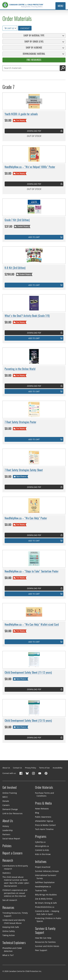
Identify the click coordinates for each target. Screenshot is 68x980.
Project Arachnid (43, 867)
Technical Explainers (14, 943)
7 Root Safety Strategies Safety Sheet (24, 470)
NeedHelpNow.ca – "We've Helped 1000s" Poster (30, 167)
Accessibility (58, 768)
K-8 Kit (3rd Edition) (15, 268)
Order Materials (44, 787)
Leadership (8, 830)
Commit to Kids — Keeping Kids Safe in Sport (47, 913)
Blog (37, 813)
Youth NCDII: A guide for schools (21, 114)
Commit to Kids (42, 850)
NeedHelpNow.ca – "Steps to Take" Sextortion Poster (32, 571)
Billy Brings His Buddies (46, 895)
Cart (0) (9, 28)
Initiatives (41, 862)
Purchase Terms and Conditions (45, 794)
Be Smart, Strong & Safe (46, 903)
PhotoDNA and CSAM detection (12, 950)
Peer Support (41, 950)
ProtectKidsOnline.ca (45, 907)
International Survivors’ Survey (46, 877)
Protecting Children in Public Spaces (48, 920)
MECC (5, 797)
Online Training (10, 793)
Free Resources (34, 60)
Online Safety (9, 931)
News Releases (42, 809)
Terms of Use (44, 768)
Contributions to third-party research (15, 867)
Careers (6, 805)
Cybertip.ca (40, 842)
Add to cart (34, 237)
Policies (7, 846)
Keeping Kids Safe (11, 927)
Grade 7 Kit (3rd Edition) (17, 220)
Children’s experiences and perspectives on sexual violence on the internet (15, 893)
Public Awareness (43, 817)
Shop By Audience (34, 48)
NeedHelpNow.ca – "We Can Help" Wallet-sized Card (32, 624)
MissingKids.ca (42, 846)
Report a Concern (12, 853)
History (6, 826)
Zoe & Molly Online (44, 899)
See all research (10, 900)
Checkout (25, 28)
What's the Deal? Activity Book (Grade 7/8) (27, 316)
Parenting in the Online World (20, 369)
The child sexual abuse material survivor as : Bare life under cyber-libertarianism (16, 881)
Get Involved (9, 787)
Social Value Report (11, 838)
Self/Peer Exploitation (45, 882)
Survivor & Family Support (45, 930)
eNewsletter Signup (44, 821)
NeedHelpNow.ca (43, 886)
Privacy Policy (31, 768)
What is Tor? (8, 955)
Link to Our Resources (12, 813)
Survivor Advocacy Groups (47, 871)
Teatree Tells (41, 890)
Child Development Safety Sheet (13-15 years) (28, 720)
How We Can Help (43, 938)
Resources (8, 907)
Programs (41, 836)
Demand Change (10, 809)
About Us (6, 768)
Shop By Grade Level (34, 42)
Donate (6, 801)
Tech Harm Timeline (44, 829)
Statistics (7, 873)
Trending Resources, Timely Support (15, 914)
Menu (61, 6)
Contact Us (17, 768)
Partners (6, 834)
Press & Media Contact (45, 825)
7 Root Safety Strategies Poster (20, 422)
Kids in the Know (43, 854)
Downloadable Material (34, 54)
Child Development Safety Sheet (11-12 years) (28, 672)
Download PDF (34, 131)
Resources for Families (45, 942)
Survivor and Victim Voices (47, 946)
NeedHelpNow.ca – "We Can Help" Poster (26, 518)
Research (8, 860)
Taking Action (9, 935)
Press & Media (43, 803)
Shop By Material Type (34, 35)
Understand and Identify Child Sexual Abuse (14, 922)
